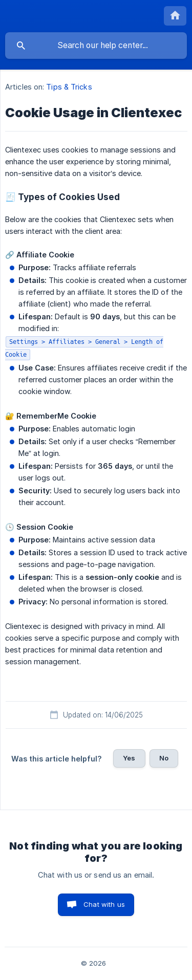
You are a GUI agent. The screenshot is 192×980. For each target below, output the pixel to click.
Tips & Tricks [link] (69, 87)
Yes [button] (129, 758)
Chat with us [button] (104, 904)
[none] (175, 16)
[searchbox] (96, 46)
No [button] (164, 758)
